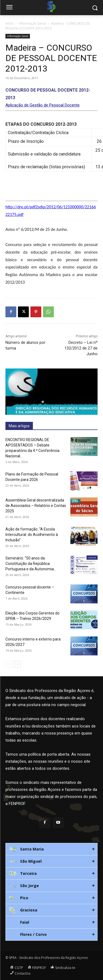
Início (10, 23)
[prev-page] (9, 664)
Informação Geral (32, 23)
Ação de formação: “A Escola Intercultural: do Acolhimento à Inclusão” (32, 535)
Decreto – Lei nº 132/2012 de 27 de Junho (81, 348)
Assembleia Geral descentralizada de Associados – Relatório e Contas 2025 (36, 506)
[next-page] (18, 664)
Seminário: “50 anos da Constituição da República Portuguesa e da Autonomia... (31, 564)
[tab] (51, 849)
